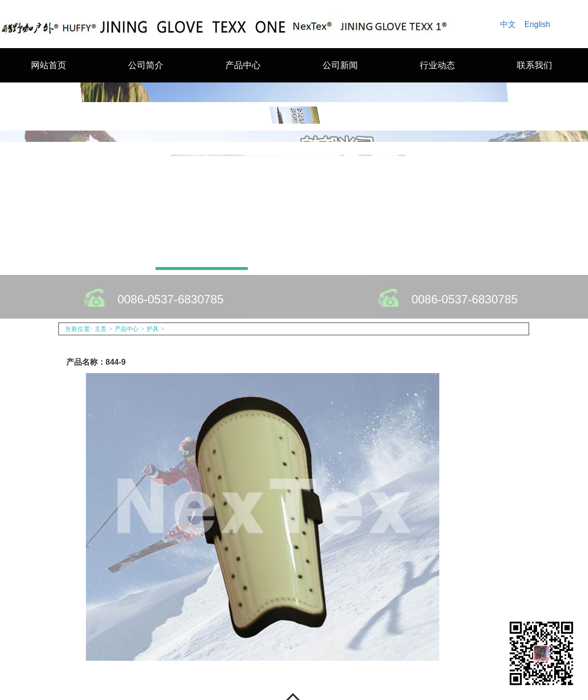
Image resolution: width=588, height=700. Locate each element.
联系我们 (535, 65)
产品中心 (243, 65)
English (537, 24)
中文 (508, 24)
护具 (153, 329)
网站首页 (49, 65)
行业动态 (437, 65)
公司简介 (146, 65)
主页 (101, 329)
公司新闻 (340, 65)
